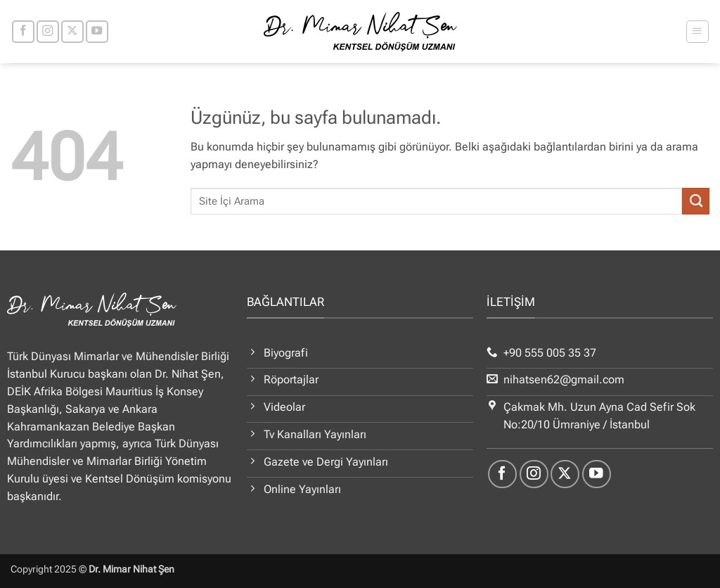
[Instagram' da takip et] (48, 32)
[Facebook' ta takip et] (23, 32)
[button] (697, 31)
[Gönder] (696, 201)
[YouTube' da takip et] (97, 32)
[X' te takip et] (72, 32)
